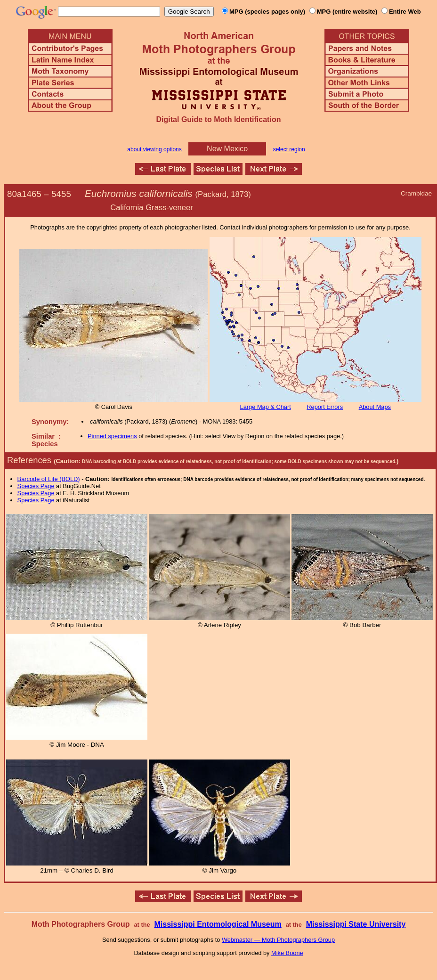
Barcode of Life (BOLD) (49, 479)
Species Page (36, 486)
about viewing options (154, 149)
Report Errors (325, 407)
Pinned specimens (112, 436)
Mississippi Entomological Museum (218, 924)
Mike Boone (287, 953)
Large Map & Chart (266, 407)
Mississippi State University (356, 924)
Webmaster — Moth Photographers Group (278, 940)
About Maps (375, 407)
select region (289, 149)
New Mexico (227, 149)
